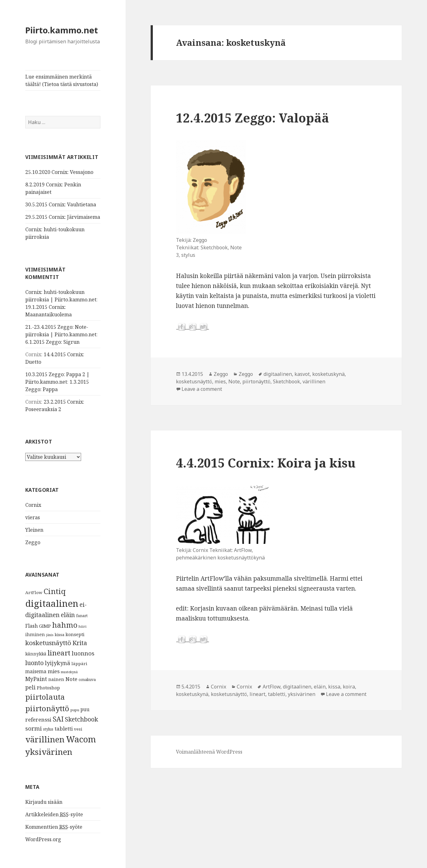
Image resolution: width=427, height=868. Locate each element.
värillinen (45, 739)
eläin (68, 615)
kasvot (302, 374)
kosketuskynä (328, 374)
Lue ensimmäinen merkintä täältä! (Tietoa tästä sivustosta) (62, 80)
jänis (50, 635)
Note (71, 679)
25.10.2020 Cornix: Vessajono (59, 172)
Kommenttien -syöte (54, 827)
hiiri (82, 626)
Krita (80, 643)
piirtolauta (45, 697)
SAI (58, 719)
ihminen (35, 634)
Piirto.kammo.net (62, 30)
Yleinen (34, 530)
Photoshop (48, 688)
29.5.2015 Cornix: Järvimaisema (63, 217)
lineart (59, 653)
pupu (75, 710)
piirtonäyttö (47, 708)
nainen (56, 679)
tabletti (64, 729)
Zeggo (33, 542)
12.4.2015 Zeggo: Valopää (252, 118)
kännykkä (36, 654)
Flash (32, 626)
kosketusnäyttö (48, 643)
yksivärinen (49, 752)
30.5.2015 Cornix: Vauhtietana (61, 204)
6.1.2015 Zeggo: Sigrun (52, 342)
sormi (34, 728)
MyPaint (36, 679)
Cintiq (55, 591)
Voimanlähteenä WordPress (209, 752)
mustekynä (69, 672)
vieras (33, 517)
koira (349, 687)
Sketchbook (81, 719)
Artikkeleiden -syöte (54, 815)
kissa (59, 635)
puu (85, 710)
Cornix (33, 505)
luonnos (83, 653)
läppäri (79, 664)
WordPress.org (43, 839)
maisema (36, 671)
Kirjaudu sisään (44, 802)
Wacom (81, 739)
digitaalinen (52, 603)
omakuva (87, 680)
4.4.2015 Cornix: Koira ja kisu (266, 463)
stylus (48, 729)
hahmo (65, 625)
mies (54, 671)
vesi (78, 729)
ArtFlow (34, 592)
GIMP (45, 626)
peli (30, 687)
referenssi (38, 719)
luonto (34, 663)
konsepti (75, 634)
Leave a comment (202, 389)
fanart (82, 616)
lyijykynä (58, 663)
